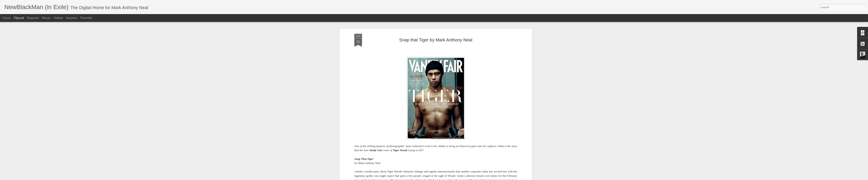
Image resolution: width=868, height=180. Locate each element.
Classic (7, 18)
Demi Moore (492, 98)
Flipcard (19, 18)
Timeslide (86, 18)
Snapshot (72, 18)
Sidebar (58, 18)
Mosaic (46, 18)
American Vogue (482, 127)
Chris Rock (371, 102)
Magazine (33, 18)
